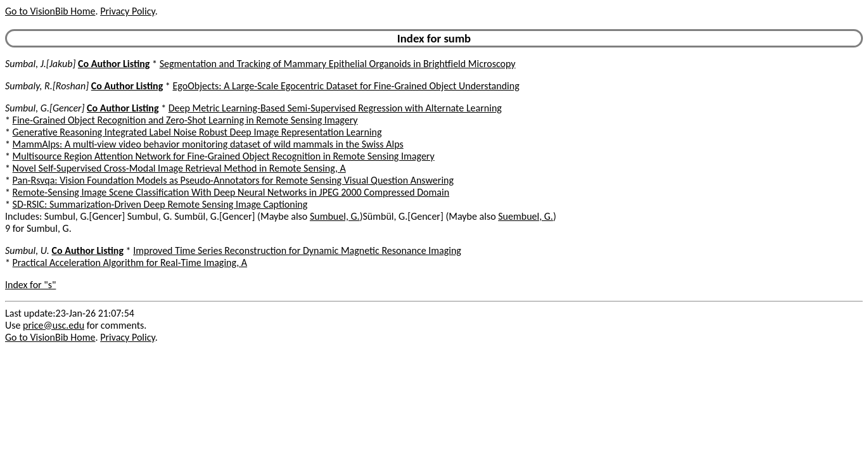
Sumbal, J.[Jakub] (40, 64)
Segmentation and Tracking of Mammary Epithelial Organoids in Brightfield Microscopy (338, 64)
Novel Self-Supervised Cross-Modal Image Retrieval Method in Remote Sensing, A (179, 168)
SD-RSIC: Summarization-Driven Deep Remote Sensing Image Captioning (160, 204)
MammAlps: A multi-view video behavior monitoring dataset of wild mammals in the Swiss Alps (208, 144)
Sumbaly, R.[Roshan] (47, 86)
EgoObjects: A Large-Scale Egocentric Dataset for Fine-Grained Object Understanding (346, 86)
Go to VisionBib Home (50, 11)
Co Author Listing (114, 64)
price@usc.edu (54, 325)
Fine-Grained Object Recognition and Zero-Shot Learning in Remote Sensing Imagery (185, 120)
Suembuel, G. (526, 216)
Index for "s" (30, 285)
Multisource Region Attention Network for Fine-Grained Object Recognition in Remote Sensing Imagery (224, 156)
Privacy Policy (127, 11)
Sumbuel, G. (335, 216)
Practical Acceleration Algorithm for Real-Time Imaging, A (130, 263)
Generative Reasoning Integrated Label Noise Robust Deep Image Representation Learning (197, 132)
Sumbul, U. (27, 250)
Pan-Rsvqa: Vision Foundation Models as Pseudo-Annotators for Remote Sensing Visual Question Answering (233, 180)
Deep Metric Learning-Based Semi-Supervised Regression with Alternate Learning (335, 108)
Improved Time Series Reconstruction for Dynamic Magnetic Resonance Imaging (297, 250)
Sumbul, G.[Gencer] (45, 108)
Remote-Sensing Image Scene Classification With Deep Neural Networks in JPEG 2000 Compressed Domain (231, 192)
